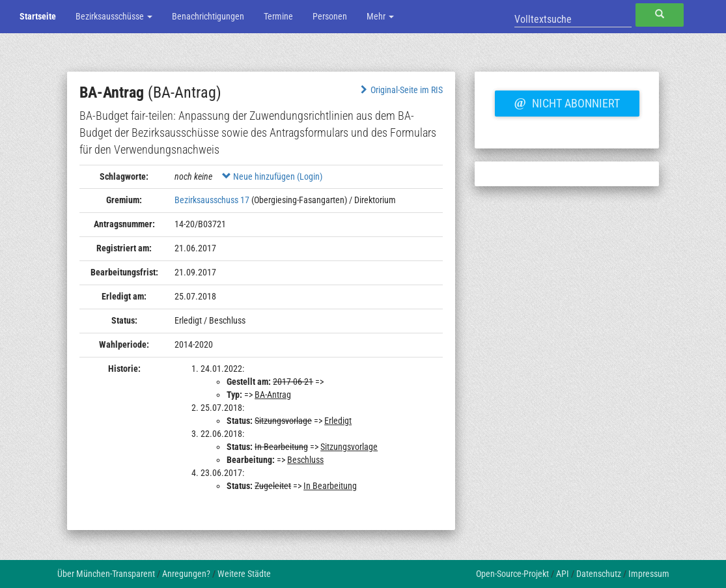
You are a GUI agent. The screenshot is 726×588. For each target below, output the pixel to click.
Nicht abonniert (567, 102)
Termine (278, 16)
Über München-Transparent (106, 574)
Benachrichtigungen (208, 16)
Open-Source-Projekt (512, 574)
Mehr (380, 16)
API (563, 574)
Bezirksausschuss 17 (212, 200)
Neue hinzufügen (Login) (272, 176)
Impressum (649, 574)
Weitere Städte (244, 574)
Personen (330, 16)
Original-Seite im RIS (401, 90)
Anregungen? (186, 574)
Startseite (38, 16)
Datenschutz (599, 574)
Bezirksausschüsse (114, 16)
